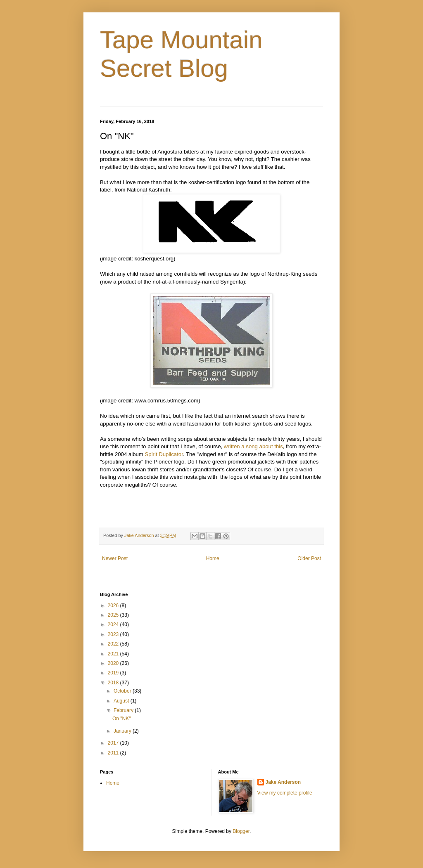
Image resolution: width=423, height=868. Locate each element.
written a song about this (253, 446)
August (122, 701)
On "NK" (122, 719)
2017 (114, 743)
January (123, 731)
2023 (114, 634)
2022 (114, 644)
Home (213, 558)
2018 (114, 683)
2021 (114, 654)
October (123, 691)
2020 (114, 663)
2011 (114, 753)
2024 (114, 624)
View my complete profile (285, 793)
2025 (114, 615)
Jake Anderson (283, 782)
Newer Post (115, 558)
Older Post (309, 558)
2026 (114, 605)
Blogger (241, 831)
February (124, 710)
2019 (114, 673)
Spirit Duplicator (164, 454)
